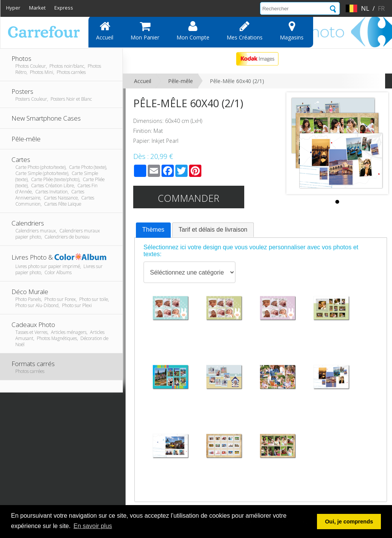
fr (381, 8)
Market (37, 8)
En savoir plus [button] (93, 526)
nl (365, 8)
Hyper (13, 8)
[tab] (154, 230)
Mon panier (145, 31)
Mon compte (193, 31)
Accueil (105, 31)
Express (64, 8)
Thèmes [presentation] (154, 230)
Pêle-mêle (180, 81)
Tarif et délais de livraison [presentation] (213, 230)
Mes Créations (245, 31)
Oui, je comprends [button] (349, 522)
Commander (189, 198)
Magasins (292, 31)
